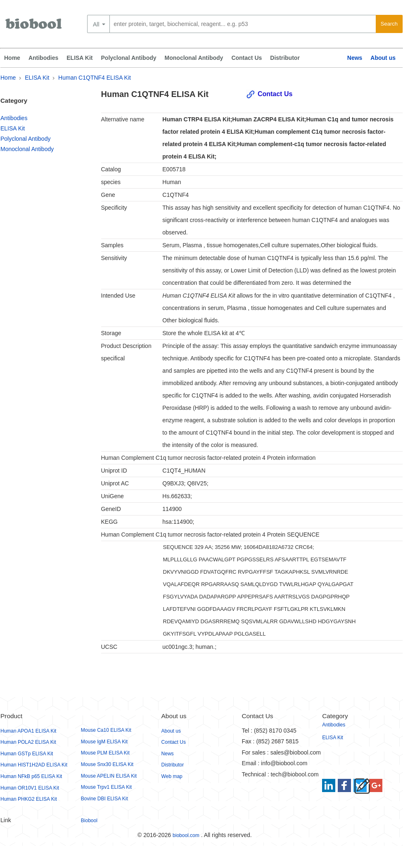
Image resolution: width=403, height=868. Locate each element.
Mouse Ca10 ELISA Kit (106, 730)
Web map (172, 776)
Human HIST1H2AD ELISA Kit (34, 765)
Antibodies (43, 58)
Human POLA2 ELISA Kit (28, 742)
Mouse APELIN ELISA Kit (109, 776)
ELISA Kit (79, 58)
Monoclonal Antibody (194, 58)
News (355, 58)
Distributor (285, 58)
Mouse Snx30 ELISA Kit (107, 764)
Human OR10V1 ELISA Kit (30, 788)
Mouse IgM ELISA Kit (104, 742)
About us (383, 58)
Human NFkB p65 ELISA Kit (31, 776)
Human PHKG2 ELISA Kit (29, 799)
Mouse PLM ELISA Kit (105, 753)
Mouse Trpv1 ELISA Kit (106, 787)
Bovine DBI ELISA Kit (104, 799)
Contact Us (247, 58)
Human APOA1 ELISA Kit (28, 731)
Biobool (89, 821)
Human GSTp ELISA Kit (27, 754)
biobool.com (186, 835)
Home (12, 58)
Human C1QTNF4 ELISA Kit (95, 78)
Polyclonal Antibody (129, 58)
